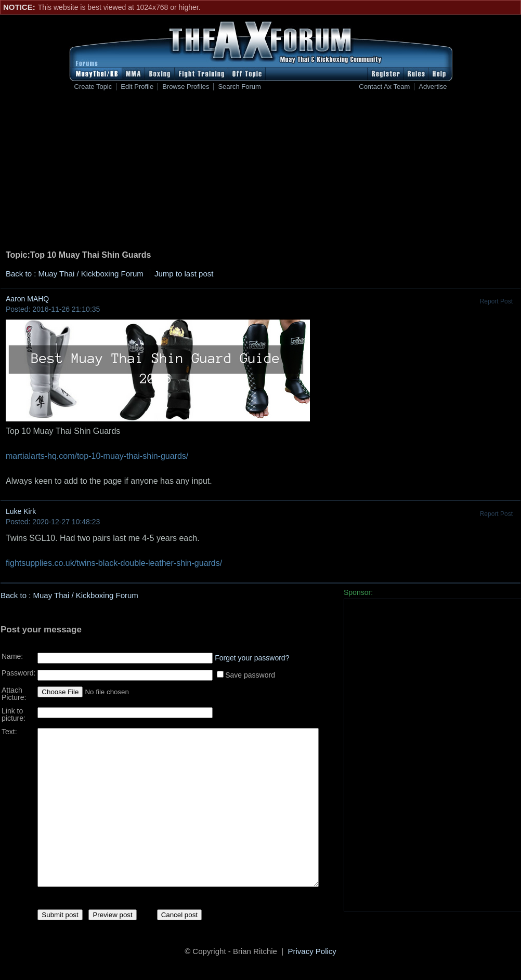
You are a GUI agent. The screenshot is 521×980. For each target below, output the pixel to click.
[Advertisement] (261, 172)
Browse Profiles (186, 87)
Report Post (496, 301)
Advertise (433, 87)
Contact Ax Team (384, 87)
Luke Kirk (21, 511)
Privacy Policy (312, 953)
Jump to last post (184, 274)
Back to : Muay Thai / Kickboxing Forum (75, 274)
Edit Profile (137, 87)
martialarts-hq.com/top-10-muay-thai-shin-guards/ (97, 456)
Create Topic (93, 87)
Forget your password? (252, 654)
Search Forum (239, 87)
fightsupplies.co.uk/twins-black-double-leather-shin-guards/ (114, 563)
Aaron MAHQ (27, 299)
